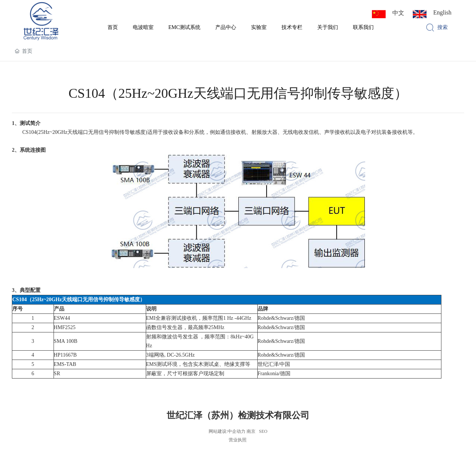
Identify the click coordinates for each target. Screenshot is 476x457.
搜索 (443, 27)
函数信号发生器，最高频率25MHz (185, 327)
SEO (263, 431)
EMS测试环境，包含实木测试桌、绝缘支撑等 (198, 364)
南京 (251, 431)
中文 (398, 13)
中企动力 (237, 431)
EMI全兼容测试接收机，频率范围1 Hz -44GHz (199, 318)
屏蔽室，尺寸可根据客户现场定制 (185, 374)
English (442, 12)
